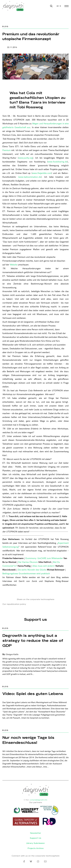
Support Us (35, 838)
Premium (7, 150)
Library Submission (35, 843)
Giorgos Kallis (12, 654)
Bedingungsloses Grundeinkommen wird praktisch (26, 574)
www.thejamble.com (42, 173)
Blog (5, 27)
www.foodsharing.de (57, 162)
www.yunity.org (26, 158)
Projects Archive (36, 848)
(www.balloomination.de (30, 177)
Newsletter (36, 833)
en (58, 6)
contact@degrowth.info (38, 800)
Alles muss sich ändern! (44, 566)
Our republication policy (14, 604)
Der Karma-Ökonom (28, 562)
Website (14, 265)
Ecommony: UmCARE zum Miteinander (44, 558)
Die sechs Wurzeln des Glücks (32, 570)
